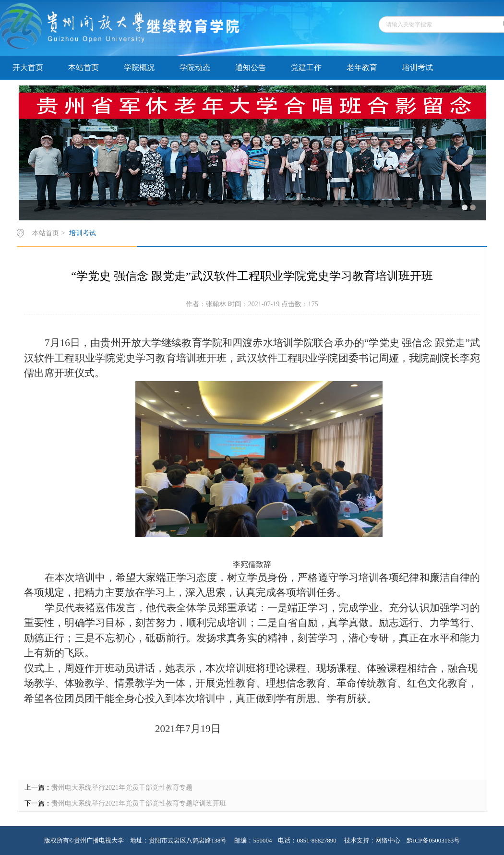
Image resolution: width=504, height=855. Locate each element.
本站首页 (84, 67)
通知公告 (251, 67)
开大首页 (28, 67)
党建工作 (306, 67)
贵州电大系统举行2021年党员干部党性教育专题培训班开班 (139, 803)
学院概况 (139, 67)
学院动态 (195, 67)
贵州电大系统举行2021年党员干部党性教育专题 (122, 788)
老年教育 (362, 67)
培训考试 (418, 67)
